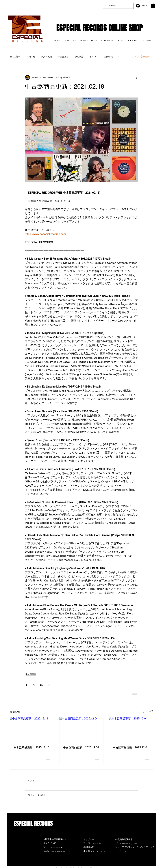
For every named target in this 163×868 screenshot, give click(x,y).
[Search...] (118, 6)
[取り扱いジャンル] (94, 843)
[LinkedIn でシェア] (41, 685)
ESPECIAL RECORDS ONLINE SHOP (99, 28)
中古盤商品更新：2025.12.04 (81, 747)
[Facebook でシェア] (26, 685)
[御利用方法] (94, 847)
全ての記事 (15, 57)
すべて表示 (148, 711)
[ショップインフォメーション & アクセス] (135, 847)
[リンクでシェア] (49, 685)
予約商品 (79, 57)
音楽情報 (108, 57)
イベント (94, 57)
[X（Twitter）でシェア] (34, 685)
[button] (153, 5)
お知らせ (31, 57)
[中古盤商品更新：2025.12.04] (82, 730)
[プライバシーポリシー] (126, 843)
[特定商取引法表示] (126, 839)
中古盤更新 (63, 57)
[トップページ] (94, 839)
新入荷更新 (46, 57)
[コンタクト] (126, 851)
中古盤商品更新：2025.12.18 (31, 747)
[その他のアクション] (136, 77)
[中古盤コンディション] (94, 851)
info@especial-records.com (56, 851)
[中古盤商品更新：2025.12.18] (32, 730)
